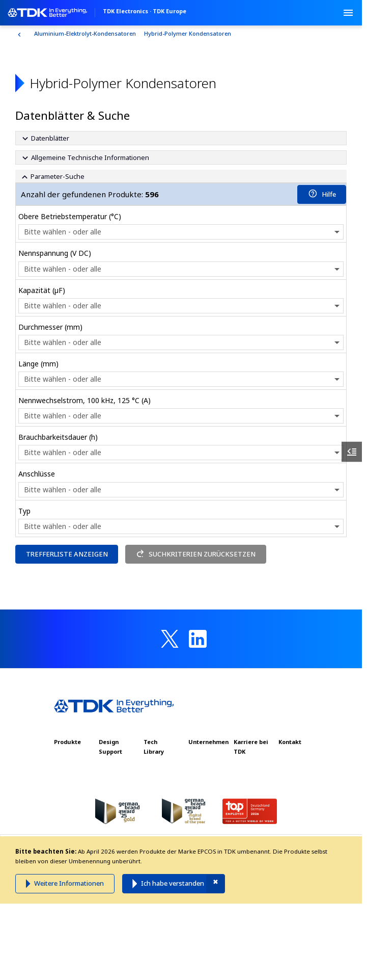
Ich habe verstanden (173, 883)
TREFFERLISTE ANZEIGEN (67, 554)
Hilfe (322, 194)
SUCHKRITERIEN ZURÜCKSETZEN (196, 554)
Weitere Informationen (69, 883)
